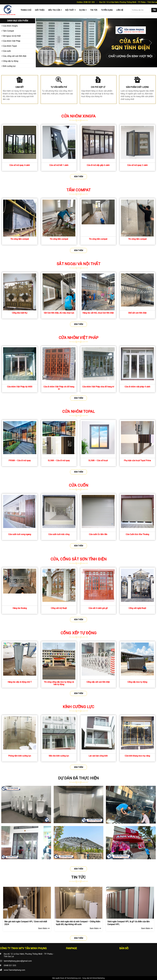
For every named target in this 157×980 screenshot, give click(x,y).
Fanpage (71, 948)
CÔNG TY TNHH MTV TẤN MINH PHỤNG (23, 948)
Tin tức (94, 10)
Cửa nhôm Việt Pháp (11, 41)
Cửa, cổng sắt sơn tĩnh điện (14, 56)
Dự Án (82, 10)
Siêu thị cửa (54, 10)
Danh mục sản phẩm (18, 21)
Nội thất (70, 10)
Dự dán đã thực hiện (78, 778)
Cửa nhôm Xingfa (9, 26)
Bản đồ (124, 948)
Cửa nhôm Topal (9, 46)
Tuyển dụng (107, 10)
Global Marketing (98, 978)
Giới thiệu (40, 10)
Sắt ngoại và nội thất (11, 36)
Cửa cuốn (6, 51)
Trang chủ (26, 10)
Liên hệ (120, 10)
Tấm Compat (8, 31)
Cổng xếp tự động (10, 61)
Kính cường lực (9, 66)
